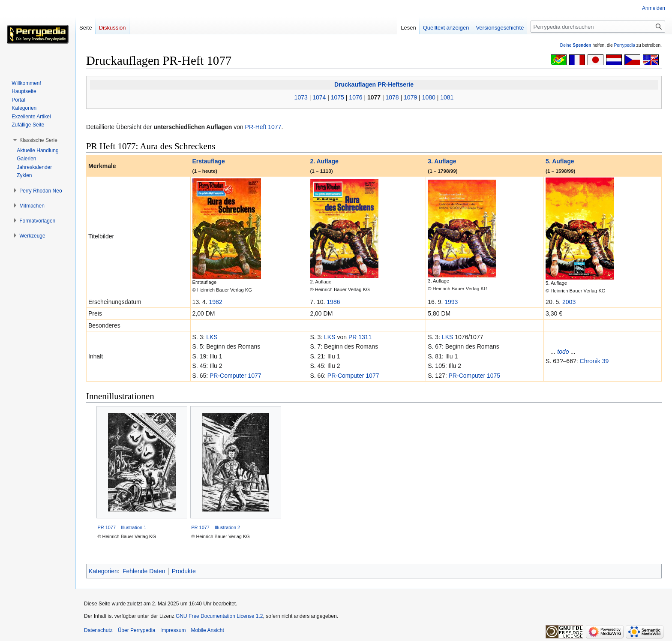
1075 (337, 97)
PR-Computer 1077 (235, 376)
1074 (319, 97)
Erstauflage (209, 161)
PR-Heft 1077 (263, 127)
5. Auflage (560, 161)
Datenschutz (98, 630)
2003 (569, 302)
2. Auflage (324, 161)
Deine (576, 45)
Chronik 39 (594, 361)
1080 (429, 97)
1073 (301, 97)
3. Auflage (442, 161)
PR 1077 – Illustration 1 (122, 527)
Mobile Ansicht (207, 630)
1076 (355, 97)
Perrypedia (624, 45)
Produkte (184, 571)
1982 (215, 302)
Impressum (173, 630)
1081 (447, 97)
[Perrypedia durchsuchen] (598, 27)
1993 (451, 302)
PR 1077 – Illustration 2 (216, 527)
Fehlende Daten (144, 571)
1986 (333, 302)
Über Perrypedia (136, 630)
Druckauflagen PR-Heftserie (374, 84)
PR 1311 (360, 337)
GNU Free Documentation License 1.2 (219, 616)
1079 (410, 97)
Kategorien (103, 571)
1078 (392, 97)
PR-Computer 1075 (475, 376)
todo (563, 352)
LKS (212, 337)
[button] (38, 140)
